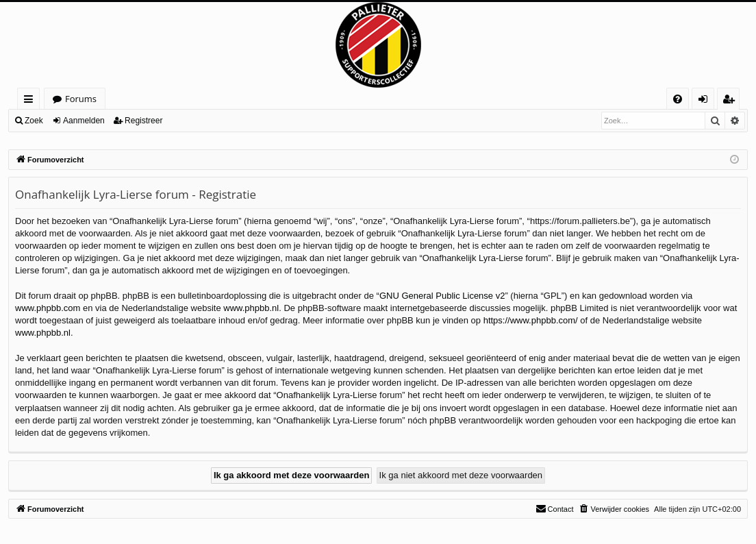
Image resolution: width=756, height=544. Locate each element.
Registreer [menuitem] (731, 101)
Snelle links (31, 101)
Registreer (143, 121)
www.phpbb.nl (251, 308)
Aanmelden (84, 121)
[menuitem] (678, 99)
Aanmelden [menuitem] (707, 101)
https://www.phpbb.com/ (531, 320)
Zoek (34, 121)
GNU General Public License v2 (442, 296)
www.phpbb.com (48, 308)
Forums (81, 99)
